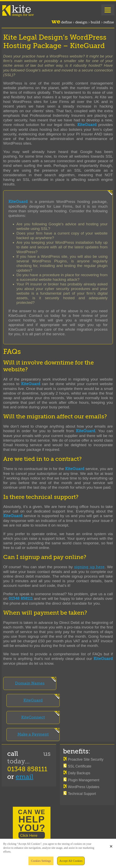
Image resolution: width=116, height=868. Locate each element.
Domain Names (30, 683)
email (24, 777)
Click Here (29, 835)
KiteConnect (33, 717)
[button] (111, 848)
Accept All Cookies (71, 862)
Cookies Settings (41, 862)
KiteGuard (33, 700)
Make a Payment (33, 734)
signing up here (89, 567)
